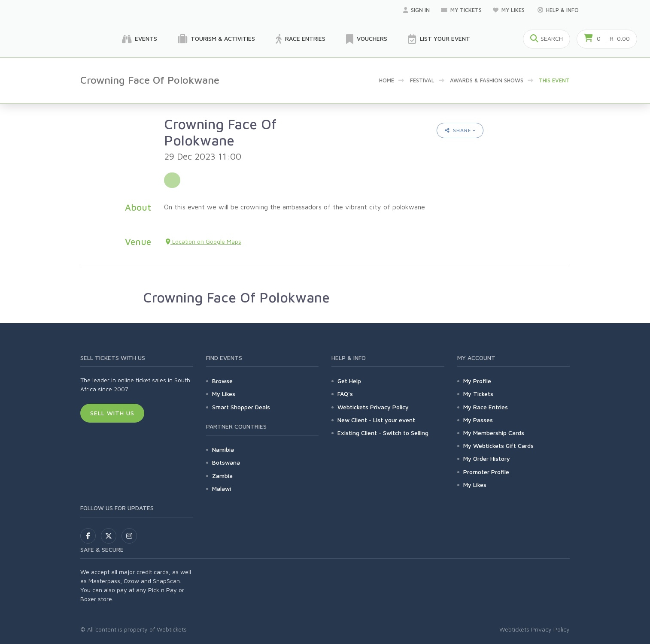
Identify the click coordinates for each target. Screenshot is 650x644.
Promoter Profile (486, 472)
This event (554, 80)
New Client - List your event (376, 420)
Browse (222, 381)
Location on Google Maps (204, 241)
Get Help (349, 381)
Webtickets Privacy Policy (373, 407)
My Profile (477, 381)
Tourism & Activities (216, 39)
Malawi (222, 488)
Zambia (222, 476)
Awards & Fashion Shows (487, 80)
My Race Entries (486, 407)
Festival (422, 80)
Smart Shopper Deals (241, 407)
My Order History (487, 458)
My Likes (510, 10)
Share (458, 130)
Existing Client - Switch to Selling (383, 433)
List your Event (439, 39)
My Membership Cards (494, 433)
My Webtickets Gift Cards (498, 446)
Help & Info (558, 10)
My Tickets (461, 10)
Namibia (223, 449)
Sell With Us (112, 413)
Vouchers (367, 39)
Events (140, 39)
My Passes (478, 420)
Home (387, 80)
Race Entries (301, 39)
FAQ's (345, 394)
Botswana (226, 462)
